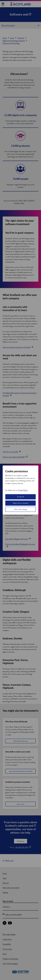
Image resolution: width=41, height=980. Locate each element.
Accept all (20, 497)
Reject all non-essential (20, 503)
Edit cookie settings (20, 509)
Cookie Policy (23, 490)
